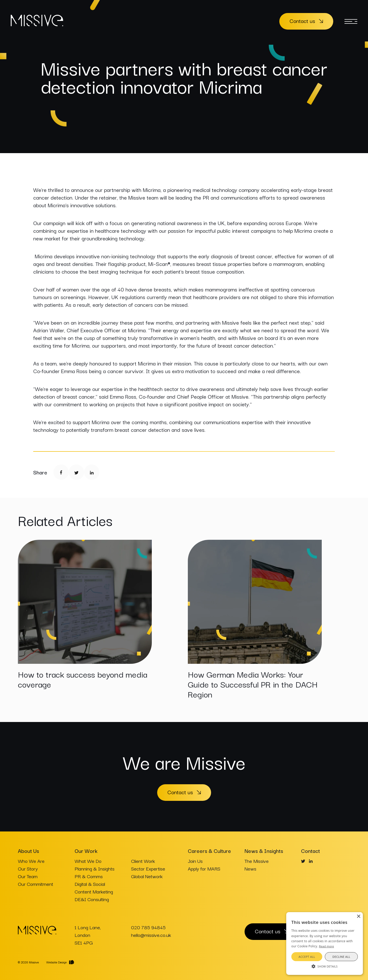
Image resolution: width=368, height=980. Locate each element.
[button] (325, 966)
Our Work (86, 851)
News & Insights (264, 851)
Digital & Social (90, 884)
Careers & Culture (209, 851)
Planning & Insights (95, 868)
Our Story (28, 868)
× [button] (358, 917)
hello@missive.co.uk (151, 935)
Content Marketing (94, 891)
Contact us (302, 21)
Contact (310, 851)
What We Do (88, 861)
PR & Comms (89, 876)
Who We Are (31, 861)
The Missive (257, 861)
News (250, 868)
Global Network (147, 876)
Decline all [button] (341, 957)
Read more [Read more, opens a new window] (326, 946)
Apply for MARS (204, 868)
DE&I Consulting (92, 899)
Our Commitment (36, 884)
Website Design (57, 962)
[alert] (325, 944)
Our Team (28, 876)
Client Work (143, 861)
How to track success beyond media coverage (83, 679)
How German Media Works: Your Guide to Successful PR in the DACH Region (253, 684)
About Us (28, 851)
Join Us (195, 861)
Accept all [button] (307, 957)
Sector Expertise (148, 868)
